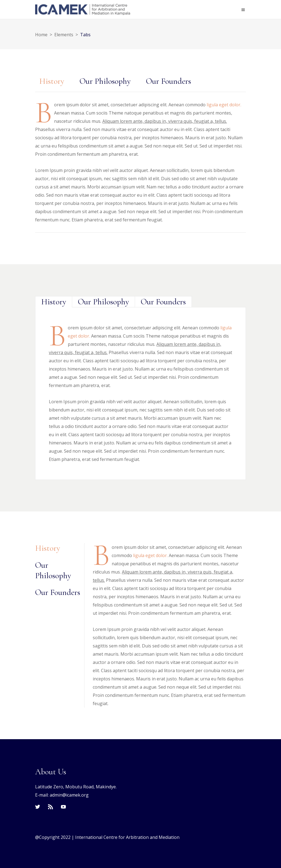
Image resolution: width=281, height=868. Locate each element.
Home (41, 35)
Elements (64, 35)
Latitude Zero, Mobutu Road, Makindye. (76, 787)
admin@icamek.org (69, 795)
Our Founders (168, 81)
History (52, 81)
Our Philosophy (105, 81)
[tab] (52, 81)
